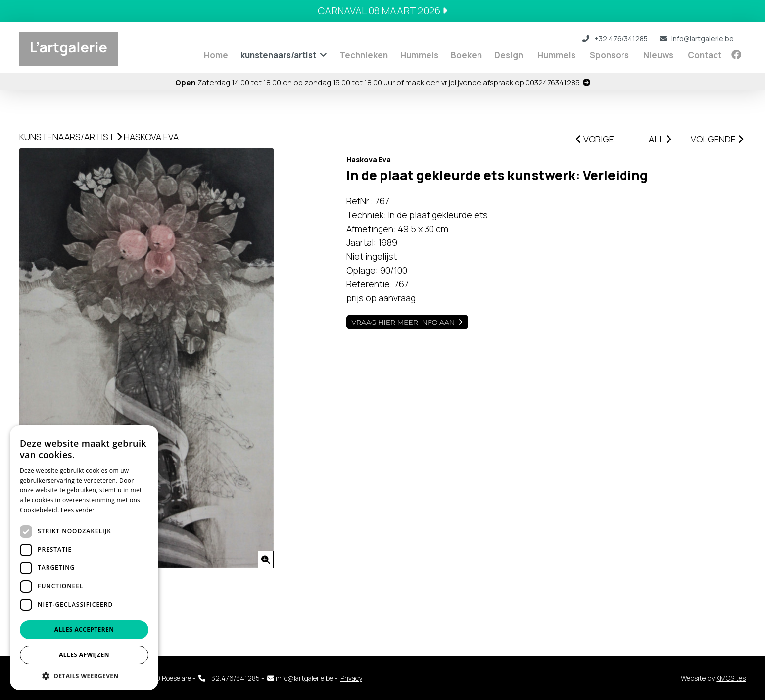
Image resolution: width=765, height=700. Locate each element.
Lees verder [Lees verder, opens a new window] (78, 510)
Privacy (351, 678)
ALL (660, 139)
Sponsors (609, 55)
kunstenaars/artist (278, 55)
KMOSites (731, 678)
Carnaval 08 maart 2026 (382, 11)
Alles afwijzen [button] (84, 655)
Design (509, 55)
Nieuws (658, 55)
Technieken (364, 55)
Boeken (466, 55)
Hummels (419, 55)
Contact (705, 55)
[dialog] (84, 558)
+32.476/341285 (615, 38)
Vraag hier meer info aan (404, 322)
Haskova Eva (151, 137)
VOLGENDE (717, 139)
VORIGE (595, 139)
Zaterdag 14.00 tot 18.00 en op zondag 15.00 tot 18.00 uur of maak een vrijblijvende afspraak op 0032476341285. (383, 82)
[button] (84, 676)
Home (216, 55)
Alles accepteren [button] (84, 630)
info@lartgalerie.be (697, 38)
